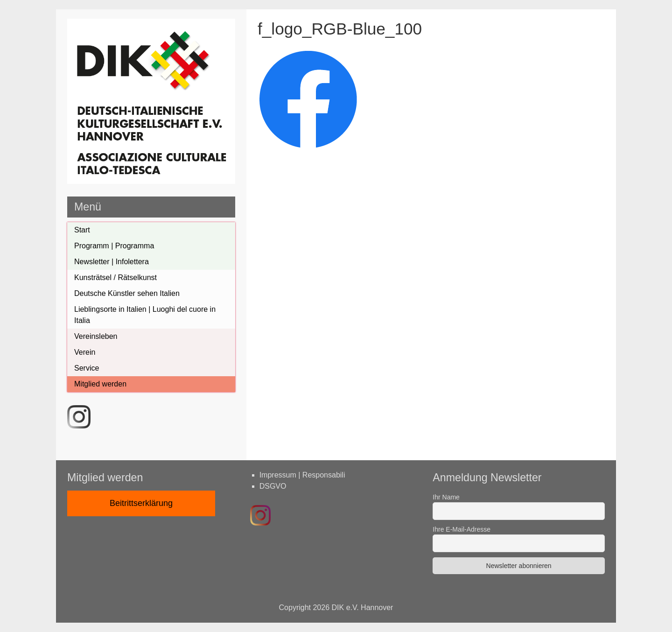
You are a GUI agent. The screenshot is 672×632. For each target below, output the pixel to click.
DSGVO (273, 486)
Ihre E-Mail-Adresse (462, 529)
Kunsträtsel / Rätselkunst (115, 277)
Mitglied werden (100, 384)
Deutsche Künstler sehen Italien (127, 293)
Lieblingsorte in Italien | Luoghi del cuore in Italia (145, 315)
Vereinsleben (96, 336)
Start (82, 230)
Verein (85, 352)
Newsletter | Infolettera (112, 262)
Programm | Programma (114, 246)
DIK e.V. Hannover (363, 607)
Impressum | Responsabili (302, 475)
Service (87, 368)
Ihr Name (446, 497)
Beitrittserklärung (141, 503)
